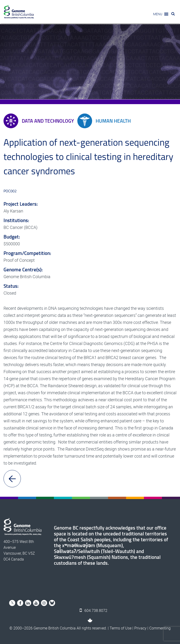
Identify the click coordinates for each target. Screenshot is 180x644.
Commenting (160, 628)
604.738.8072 (94, 610)
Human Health (104, 121)
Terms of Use (121, 628)
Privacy (140, 628)
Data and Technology (39, 121)
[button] (158, 14)
